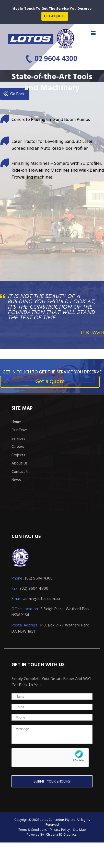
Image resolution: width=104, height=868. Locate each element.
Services (18, 439)
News (16, 480)
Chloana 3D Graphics (61, 835)
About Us (20, 464)
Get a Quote (50, 382)
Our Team (20, 430)
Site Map (79, 830)
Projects (18, 455)
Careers (18, 447)
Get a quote (55, 16)
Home (16, 422)
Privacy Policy (60, 830)
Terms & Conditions (32, 830)
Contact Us (21, 472)
